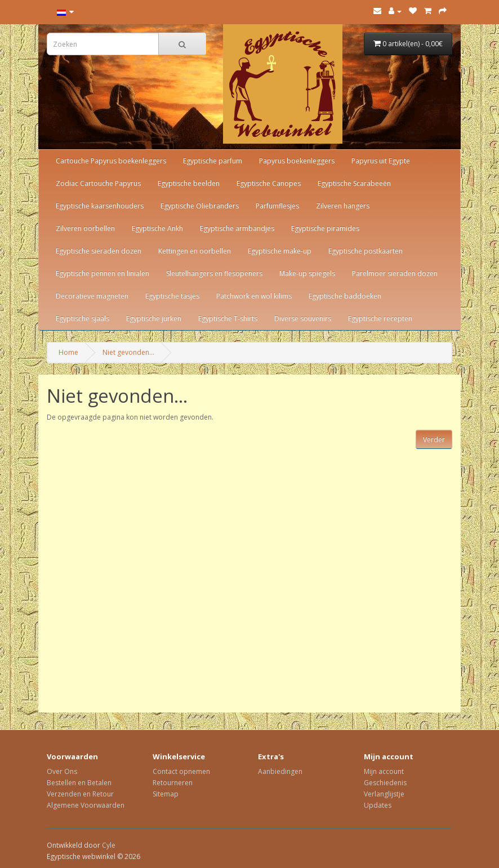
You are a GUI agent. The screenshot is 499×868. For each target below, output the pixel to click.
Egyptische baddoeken (345, 296)
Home (68, 352)
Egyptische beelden (189, 183)
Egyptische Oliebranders (200, 206)
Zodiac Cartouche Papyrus (98, 183)
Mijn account (384, 771)
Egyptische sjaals (83, 319)
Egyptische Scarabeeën (354, 183)
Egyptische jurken (154, 319)
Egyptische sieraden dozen (99, 251)
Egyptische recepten (380, 319)
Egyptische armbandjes (237, 228)
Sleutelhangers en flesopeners (214, 273)
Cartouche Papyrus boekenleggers (111, 161)
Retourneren (173, 783)
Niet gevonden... (128, 352)
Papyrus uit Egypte (381, 161)
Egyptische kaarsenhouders (100, 206)
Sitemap (166, 794)
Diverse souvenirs (303, 319)
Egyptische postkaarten (366, 251)
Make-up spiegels (307, 273)
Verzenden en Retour (80, 794)
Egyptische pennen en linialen (103, 273)
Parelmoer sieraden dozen (395, 273)
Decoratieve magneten (92, 296)
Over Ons (62, 771)
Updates (378, 805)
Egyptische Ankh (157, 228)
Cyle (109, 845)
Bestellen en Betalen (79, 783)
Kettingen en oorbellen (195, 251)
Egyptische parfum (213, 161)
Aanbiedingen (280, 771)
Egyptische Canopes (269, 183)
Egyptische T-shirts (228, 319)
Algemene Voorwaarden (86, 805)
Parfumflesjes (277, 206)
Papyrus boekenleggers (297, 161)
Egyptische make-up (280, 251)
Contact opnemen (181, 771)
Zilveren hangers (343, 206)
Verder (434, 440)
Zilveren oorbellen (85, 228)
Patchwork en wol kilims (254, 296)
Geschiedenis (385, 783)
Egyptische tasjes (172, 296)
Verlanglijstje (384, 794)
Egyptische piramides (325, 228)
